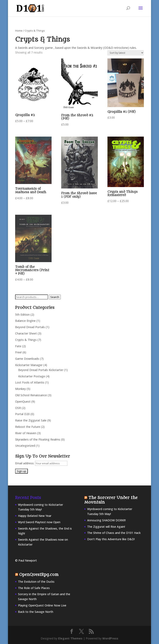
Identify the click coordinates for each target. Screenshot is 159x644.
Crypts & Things (26, 340)
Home (19, 31)
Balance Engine (25, 321)
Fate (18, 346)
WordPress (110, 638)
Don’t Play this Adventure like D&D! (111, 539)
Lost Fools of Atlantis (30, 382)
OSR (18, 408)
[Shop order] (126, 53)
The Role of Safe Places (34, 588)
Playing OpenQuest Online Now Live (42, 605)
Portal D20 (22, 414)
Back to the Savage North (36, 612)
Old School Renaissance (31, 395)
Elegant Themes (70, 638)
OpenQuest (23, 401)
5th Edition (22, 315)
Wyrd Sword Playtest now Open (39, 522)
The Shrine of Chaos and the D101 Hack (114, 533)
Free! (18, 352)
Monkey (20, 389)
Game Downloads (27, 359)
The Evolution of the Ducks (36, 582)
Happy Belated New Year (35, 516)
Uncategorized (25, 446)
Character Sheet (26, 333)
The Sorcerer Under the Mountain (111, 500)
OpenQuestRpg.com (39, 575)
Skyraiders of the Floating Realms (38, 439)
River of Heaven (26, 433)
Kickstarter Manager (29, 365)
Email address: (25, 463)
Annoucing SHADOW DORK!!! (106, 520)
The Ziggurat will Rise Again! (106, 527)
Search (55, 297)
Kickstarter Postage (32, 376)
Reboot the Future (28, 427)
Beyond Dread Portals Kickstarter (41, 370)
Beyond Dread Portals (30, 327)
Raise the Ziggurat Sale (31, 420)
